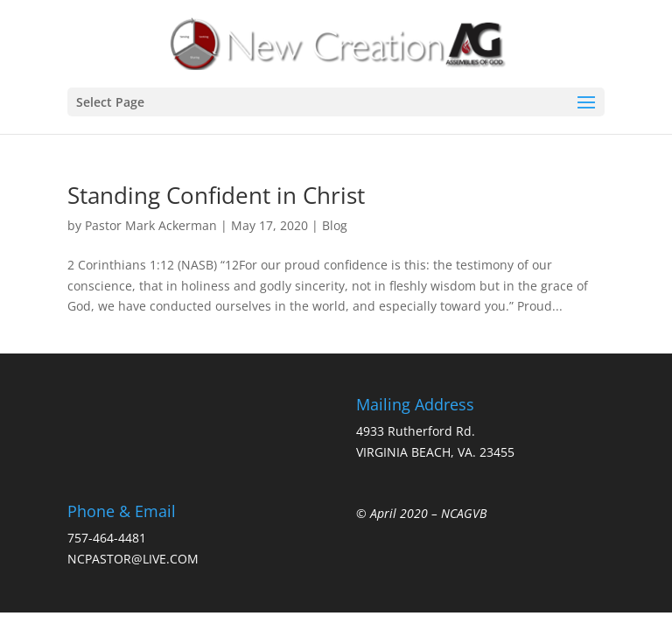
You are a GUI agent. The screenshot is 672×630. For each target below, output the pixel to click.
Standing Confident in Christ (216, 195)
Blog (335, 225)
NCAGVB (464, 513)
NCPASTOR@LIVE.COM (133, 559)
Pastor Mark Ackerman (151, 225)
